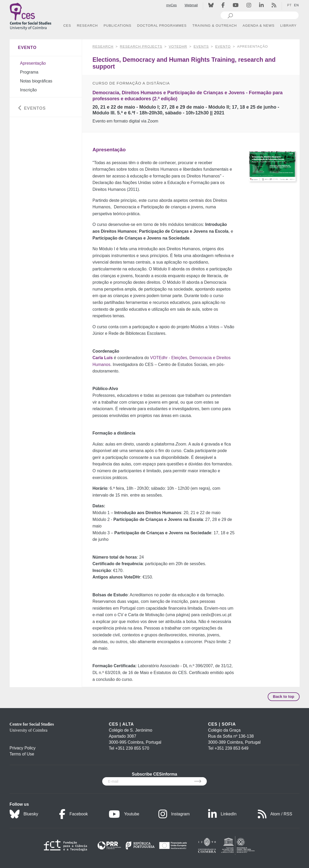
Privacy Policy (23, 748)
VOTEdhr (178, 46)
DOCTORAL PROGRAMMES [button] (162, 26)
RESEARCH (103, 46)
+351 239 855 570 (132, 748)
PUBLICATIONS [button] (117, 26)
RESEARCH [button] (87, 26)
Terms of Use (22, 754)
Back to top (284, 696)
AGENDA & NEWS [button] (259, 26)
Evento (223, 46)
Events (201, 46)
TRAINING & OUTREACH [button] (215, 26)
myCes (171, 5)
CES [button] (67, 26)
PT (289, 5)
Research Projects (141, 46)
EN (297, 5)
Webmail (191, 5)
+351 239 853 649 (231, 748)
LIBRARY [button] (288, 26)
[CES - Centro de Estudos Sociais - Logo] (31, 15)
